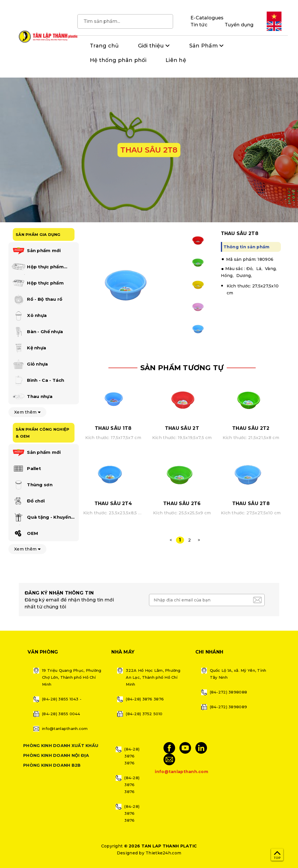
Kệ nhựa (29, 348)
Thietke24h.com (163, 853)
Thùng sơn (32, 485)
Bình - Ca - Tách (38, 381)
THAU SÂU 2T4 (113, 503)
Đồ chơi (28, 501)
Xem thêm (27, 412)
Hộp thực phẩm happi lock (38, 268)
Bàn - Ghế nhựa (37, 332)
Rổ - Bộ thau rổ (37, 300)
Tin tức (199, 25)
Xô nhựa (29, 316)
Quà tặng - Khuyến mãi (41, 518)
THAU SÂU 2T (182, 428)
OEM (25, 534)
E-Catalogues (207, 18)
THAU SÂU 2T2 (251, 428)
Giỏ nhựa (30, 364)
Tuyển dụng (239, 25)
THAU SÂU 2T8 (251, 503)
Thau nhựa (32, 397)
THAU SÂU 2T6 (182, 503)
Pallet (26, 469)
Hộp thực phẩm (38, 283)
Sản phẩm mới (36, 251)
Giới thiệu (151, 46)
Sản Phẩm (203, 46)
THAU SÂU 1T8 (113, 428)
